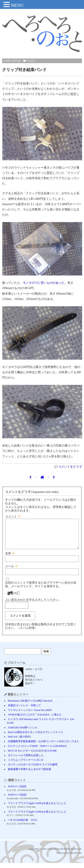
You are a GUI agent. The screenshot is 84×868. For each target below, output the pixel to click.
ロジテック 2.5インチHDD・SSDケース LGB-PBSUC (37, 751)
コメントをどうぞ (70, 467)
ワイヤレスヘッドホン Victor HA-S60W (30, 715)
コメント (13, 517)
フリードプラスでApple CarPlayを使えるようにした (37, 808)
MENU (17, 5)
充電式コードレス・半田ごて (24, 711)
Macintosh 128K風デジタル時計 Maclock (30, 706)
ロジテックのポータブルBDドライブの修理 (33, 770)
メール (11, 571)
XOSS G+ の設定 (17, 791)
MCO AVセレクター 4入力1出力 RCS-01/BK (32, 756)
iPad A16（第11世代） (20, 742)
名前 (10, 558)
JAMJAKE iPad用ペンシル (22, 733)
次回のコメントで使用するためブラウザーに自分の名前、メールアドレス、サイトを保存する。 (41, 590)
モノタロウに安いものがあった (44, 283)
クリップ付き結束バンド (24, 70)
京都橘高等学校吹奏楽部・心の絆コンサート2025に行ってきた (43, 746)
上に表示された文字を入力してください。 (33, 605)
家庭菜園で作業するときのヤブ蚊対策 (29, 774)
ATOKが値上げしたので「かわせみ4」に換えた (35, 720)
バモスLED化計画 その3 (22, 825)
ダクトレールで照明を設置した (26, 760)
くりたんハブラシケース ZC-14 (25, 765)
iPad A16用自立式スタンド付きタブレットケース (35, 737)
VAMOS (31, 61)
